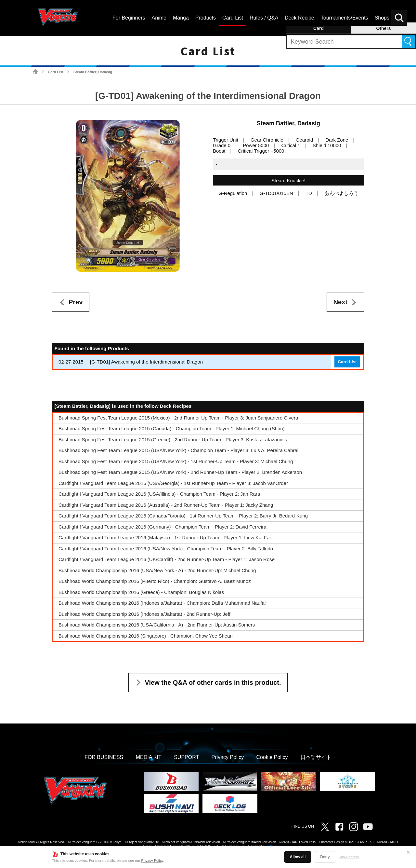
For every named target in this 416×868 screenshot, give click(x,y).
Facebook (339, 827)
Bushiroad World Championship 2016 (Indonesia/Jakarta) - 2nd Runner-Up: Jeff (144, 614)
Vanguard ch (368, 827)
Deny (325, 857)
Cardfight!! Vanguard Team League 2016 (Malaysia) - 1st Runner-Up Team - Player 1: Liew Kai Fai (165, 537)
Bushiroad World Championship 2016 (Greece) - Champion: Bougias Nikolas (141, 592)
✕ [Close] (408, 852)
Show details (349, 857)
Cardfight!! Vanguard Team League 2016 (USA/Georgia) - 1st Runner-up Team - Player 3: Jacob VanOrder (173, 483)
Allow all (298, 857)
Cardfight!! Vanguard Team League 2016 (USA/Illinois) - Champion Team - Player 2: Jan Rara (159, 494)
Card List (56, 72)
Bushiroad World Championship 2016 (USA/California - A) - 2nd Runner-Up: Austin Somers (157, 625)
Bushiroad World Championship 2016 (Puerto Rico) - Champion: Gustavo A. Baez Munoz (155, 581)
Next (340, 302)
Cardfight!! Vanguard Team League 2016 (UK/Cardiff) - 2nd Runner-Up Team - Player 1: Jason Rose (167, 559)
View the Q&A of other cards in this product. (213, 682)
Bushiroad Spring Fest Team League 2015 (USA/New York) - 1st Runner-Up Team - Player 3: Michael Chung (176, 461)
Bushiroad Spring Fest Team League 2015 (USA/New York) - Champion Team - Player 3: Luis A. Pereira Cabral (178, 450)
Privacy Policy (152, 861)
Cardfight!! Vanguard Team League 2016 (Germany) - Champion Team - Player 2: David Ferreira (162, 527)
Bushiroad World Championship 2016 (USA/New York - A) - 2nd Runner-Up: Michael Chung (157, 570)
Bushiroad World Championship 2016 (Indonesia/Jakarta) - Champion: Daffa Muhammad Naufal (162, 603)
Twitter (325, 827)
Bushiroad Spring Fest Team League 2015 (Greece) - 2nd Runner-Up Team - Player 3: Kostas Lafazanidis (173, 440)
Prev (76, 302)
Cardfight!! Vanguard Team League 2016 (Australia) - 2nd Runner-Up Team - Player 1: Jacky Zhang (166, 505)
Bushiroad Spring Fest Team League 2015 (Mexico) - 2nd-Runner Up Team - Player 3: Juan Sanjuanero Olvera (178, 418)
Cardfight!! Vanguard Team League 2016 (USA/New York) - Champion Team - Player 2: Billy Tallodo (166, 549)
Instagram (354, 827)
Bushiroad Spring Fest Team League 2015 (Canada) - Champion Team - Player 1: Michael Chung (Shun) (172, 428)
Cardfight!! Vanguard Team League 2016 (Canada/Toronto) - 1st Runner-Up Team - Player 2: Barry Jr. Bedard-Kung (183, 516)
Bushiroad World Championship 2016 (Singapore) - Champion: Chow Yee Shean (146, 636)
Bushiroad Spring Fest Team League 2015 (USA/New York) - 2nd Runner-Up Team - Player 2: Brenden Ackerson (180, 472)
